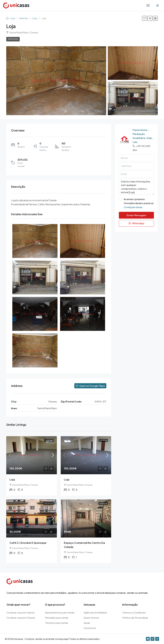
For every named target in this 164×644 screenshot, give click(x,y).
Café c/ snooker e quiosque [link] (28, 543)
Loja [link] (12, 479)
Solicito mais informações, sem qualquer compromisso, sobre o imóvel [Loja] (136, 187)
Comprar (49, 440)
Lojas (35, 18)
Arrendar (24, 18)
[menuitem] (158, 5)
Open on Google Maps (90, 386)
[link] (32, 455)
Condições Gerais (133, 207)
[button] (144, 18)
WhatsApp (136, 223)
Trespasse (49, 504)
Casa (13, 18)
